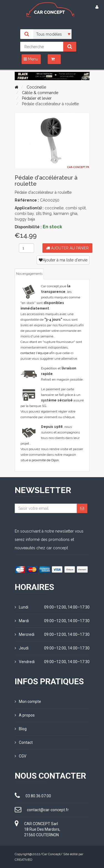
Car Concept (51, 854)
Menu (31, 59)
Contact (24, 742)
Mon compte (28, 702)
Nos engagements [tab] (29, 274)
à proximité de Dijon (44, 460)
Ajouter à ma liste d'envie (63, 260)
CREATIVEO (23, 860)
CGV (21, 756)
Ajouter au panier (67, 248)
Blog (21, 729)
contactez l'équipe (35, 353)
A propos (25, 715)
